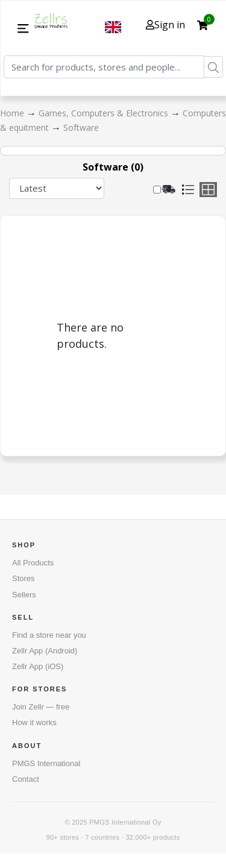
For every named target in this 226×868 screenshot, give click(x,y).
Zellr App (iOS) (38, 666)
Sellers (24, 595)
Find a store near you (49, 635)
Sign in (165, 25)
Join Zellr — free (41, 707)
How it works (34, 722)
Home (13, 113)
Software (81, 127)
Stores (24, 578)
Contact (26, 779)
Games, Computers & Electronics (105, 113)
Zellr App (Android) (45, 651)
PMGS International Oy (125, 822)
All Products (33, 563)
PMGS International (46, 763)
